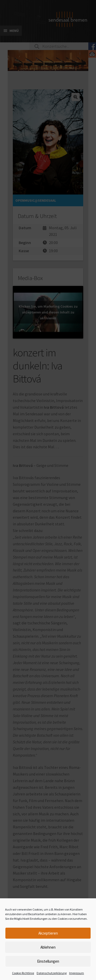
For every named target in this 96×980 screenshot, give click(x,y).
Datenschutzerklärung (52, 973)
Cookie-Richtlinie (23, 973)
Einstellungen (48, 961)
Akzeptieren (48, 933)
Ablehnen (48, 947)
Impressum (77, 973)
